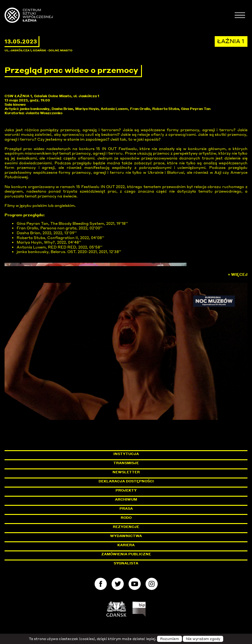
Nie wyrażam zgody (203, 639)
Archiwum (126, 499)
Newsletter (126, 472)
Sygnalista (126, 563)
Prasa (126, 509)
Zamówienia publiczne (140, 554)
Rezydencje (126, 527)
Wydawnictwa (126, 536)
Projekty (126, 490)
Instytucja (126, 454)
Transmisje (152, 463)
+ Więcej (238, 274)
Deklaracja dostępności (126, 481)
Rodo (126, 518)
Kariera (126, 545)
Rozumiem (170, 639)
